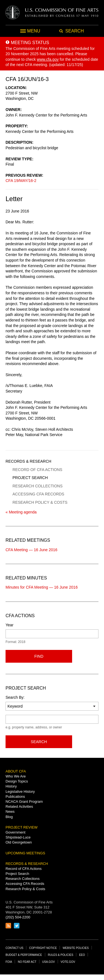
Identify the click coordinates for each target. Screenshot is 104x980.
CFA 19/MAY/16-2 (21, 181)
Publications (15, 797)
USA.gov (49, 962)
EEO (82, 955)
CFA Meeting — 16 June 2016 (31, 550)
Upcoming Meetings (25, 853)
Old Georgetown (19, 842)
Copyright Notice (43, 948)
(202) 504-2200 (18, 917)
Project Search (30, 478)
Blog (9, 817)
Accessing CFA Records (38, 494)
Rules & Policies (61, 955)
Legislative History (20, 792)
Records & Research (28, 461)
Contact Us (14, 948)
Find (39, 656)
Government (16, 832)
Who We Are (16, 776)
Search (39, 742)
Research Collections (37, 486)
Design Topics (17, 781)
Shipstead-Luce (18, 837)
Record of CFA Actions (37, 470)
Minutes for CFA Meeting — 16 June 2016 (42, 587)
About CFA (16, 771)
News (10, 811)
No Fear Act (27, 962)
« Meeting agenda (21, 512)
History (11, 786)
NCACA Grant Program (24, 802)
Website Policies (76, 948)
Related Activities (19, 806)
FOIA (9, 962)
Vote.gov (68, 962)
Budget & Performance (24, 955)
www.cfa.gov (48, 59)
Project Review (21, 827)
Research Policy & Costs (40, 502)
